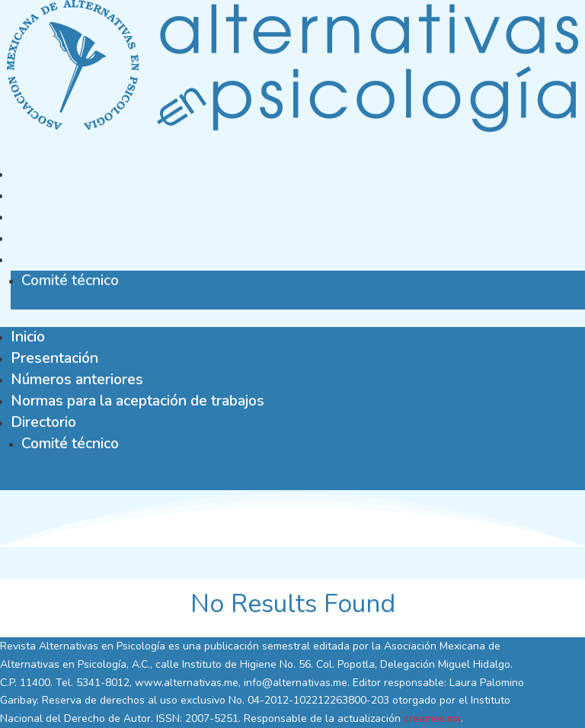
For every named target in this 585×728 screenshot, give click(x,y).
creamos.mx (432, 718)
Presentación (54, 195)
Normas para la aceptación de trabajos (137, 237)
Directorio (43, 259)
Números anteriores (77, 216)
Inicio (28, 173)
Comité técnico (70, 280)
